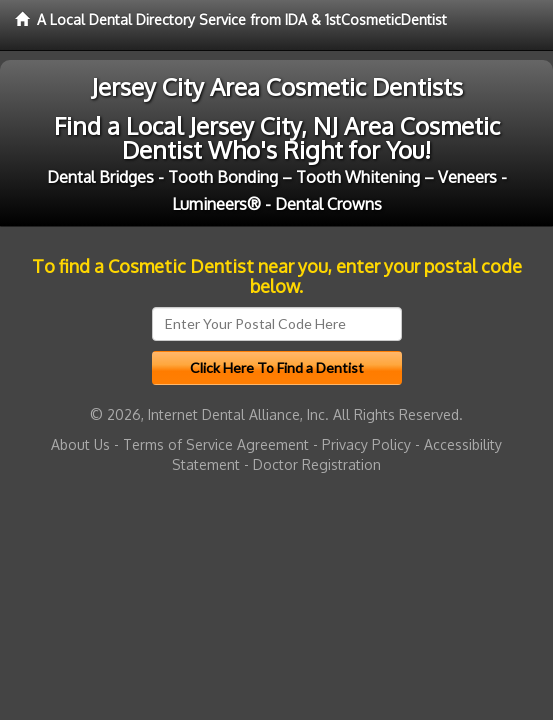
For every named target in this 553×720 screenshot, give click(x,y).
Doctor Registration (317, 464)
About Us (80, 444)
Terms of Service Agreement (216, 444)
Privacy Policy (366, 444)
